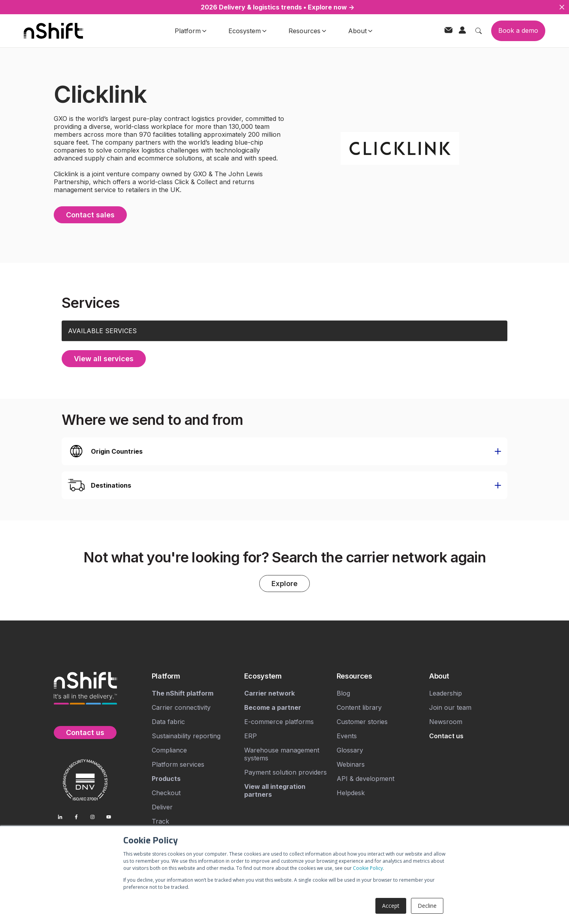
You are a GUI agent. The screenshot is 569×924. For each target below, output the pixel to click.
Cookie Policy (368, 868)
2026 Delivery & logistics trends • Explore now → (278, 7)
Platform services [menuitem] (178, 764)
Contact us (85, 733)
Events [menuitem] (347, 736)
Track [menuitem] (160, 821)
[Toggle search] (479, 31)
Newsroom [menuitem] (446, 722)
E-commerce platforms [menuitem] (279, 722)
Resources (307, 31)
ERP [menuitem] (251, 736)
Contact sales (90, 215)
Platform (190, 31)
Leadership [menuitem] (446, 693)
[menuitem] (195, 676)
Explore (284, 584)
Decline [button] (427, 906)
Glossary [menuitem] (350, 750)
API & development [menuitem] (366, 779)
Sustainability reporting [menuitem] (186, 736)
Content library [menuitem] (359, 707)
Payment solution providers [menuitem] (285, 772)
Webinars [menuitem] (351, 764)
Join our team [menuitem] (450, 707)
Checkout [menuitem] (166, 793)
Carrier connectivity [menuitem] (181, 707)
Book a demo (518, 30)
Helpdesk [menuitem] (351, 793)
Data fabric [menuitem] (168, 722)
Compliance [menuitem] (169, 750)
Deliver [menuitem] (162, 807)
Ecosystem (247, 31)
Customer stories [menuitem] (362, 722)
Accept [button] (391, 906)
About (360, 31)
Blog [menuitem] (343, 693)
